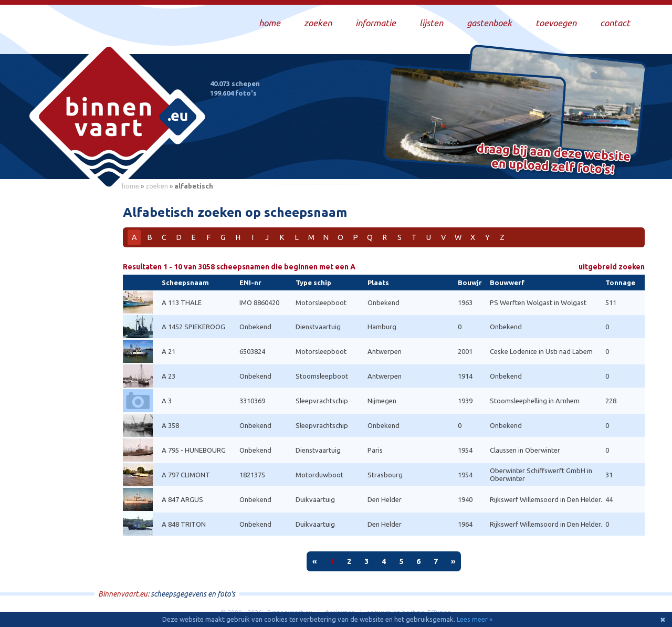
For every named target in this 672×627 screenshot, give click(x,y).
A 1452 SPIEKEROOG (193, 327)
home (130, 186)
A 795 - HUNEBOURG (194, 450)
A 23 (169, 376)
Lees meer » (475, 619)
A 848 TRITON (184, 524)
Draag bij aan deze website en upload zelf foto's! (554, 160)
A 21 (169, 351)
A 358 (170, 425)
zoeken (157, 186)
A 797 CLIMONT (186, 475)
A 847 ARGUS (182, 499)
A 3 (167, 401)
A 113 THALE (182, 302)
